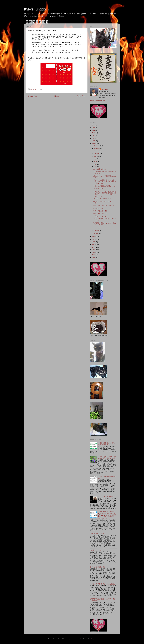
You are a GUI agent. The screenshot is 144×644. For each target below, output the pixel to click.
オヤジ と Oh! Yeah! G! (106, 497)
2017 (94, 239)
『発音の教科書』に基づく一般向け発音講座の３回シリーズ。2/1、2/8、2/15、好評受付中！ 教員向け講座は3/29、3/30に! (107, 515)
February (97, 231)
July (95, 159)
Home (57, 96)
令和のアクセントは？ (100, 216)
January (96, 233)
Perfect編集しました (100, 169)
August (96, 156)
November (97, 148)
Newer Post (32, 96)
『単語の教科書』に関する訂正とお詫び (103, 584)
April (95, 167)
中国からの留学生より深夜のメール (105, 186)
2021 (94, 138)
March (96, 228)
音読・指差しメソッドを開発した (104, 206)
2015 (94, 244)
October (96, 151)
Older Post (81, 96)
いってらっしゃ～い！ (100, 214)
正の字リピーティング (97, 550)
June (95, 161)
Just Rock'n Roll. (98, 208)
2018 (94, 236)
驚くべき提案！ (98, 189)
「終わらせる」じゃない (98, 533)
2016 (94, 242)
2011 (94, 255)
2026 (94, 125)
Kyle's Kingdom (36, 9)
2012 (94, 252)
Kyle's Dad (104, 89)
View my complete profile (97, 100)
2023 (94, 133)
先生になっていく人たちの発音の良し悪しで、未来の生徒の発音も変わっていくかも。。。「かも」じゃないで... (105, 194)
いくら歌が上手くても (100, 211)
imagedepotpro (78, 639)
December (97, 146)
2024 (94, 130)
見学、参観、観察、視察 (98, 567)
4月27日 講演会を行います (102, 199)
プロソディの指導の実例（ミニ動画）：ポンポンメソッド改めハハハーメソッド (105, 182)
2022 (94, 136)
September (97, 154)
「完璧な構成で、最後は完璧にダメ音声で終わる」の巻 (107, 457)
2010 (94, 258)
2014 (94, 247)
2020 (94, 141)
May (95, 164)
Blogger (93, 639)
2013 (94, 250)
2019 (94, 143)
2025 (94, 128)
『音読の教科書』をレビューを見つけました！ (107, 444)
